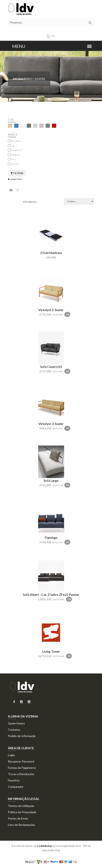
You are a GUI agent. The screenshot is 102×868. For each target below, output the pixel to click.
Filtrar (17, 173)
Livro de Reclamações (21, 825)
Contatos (14, 730)
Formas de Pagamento (22, 768)
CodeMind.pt (44, 846)
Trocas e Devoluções (21, 774)
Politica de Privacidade (22, 812)
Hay (13, 146)
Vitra (13, 159)
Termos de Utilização (21, 806)
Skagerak (16, 155)
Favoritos (14, 780)
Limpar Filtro (15, 179)
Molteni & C (17, 150)
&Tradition (16, 141)
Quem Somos (16, 723)
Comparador (16, 787)
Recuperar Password (21, 761)
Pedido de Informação (22, 736)
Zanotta (15, 164)
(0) (51, 36)
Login (11, 755)
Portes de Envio (18, 818)
